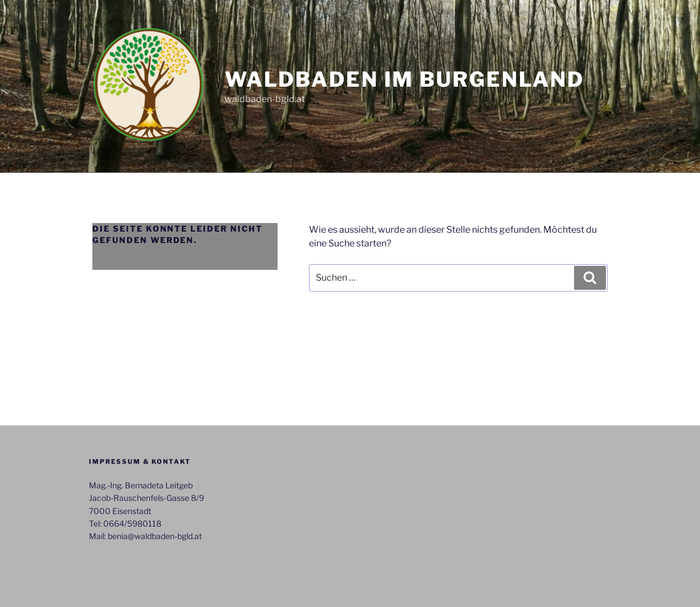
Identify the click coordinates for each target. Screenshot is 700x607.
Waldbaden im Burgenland (404, 79)
